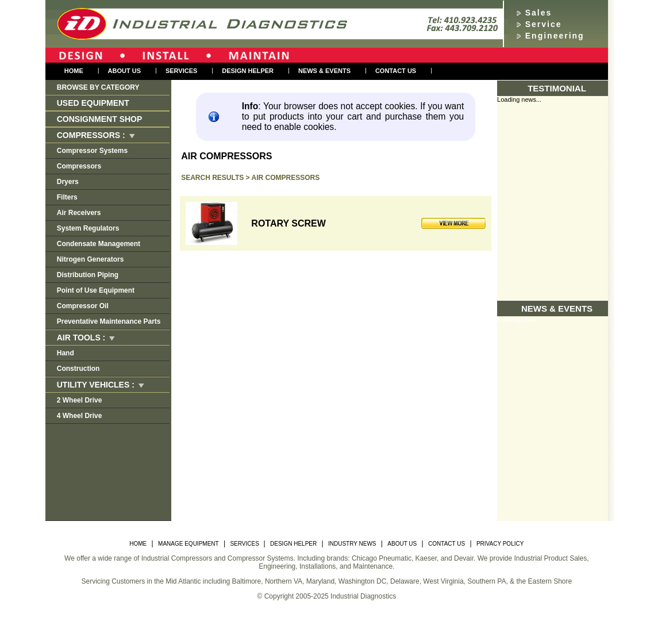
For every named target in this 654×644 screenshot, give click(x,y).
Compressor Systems (92, 151)
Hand (66, 353)
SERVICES (245, 544)
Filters (67, 197)
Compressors (79, 166)
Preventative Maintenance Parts (109, 321)
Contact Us (396, 71)
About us (124, 71)
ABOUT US (402, 544)
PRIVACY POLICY (500, 544)
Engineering (555, 36)
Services (181, 71)
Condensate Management (99, 244)
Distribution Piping (88, 275)
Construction (78, 369)
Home (74, 71)
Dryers (68, 182)
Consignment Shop (100, 119)
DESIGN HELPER (293, 544)
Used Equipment (93, 103)
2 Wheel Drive (80, 400)
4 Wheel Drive (80, 416)
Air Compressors (286, 178)
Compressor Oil (83, 306)
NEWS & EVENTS (324, 71)
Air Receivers (79, 213)
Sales (539, 13)
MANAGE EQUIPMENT (188, 544)
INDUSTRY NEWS (352, 544)
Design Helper (248, 71)
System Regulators (88, 228)
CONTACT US (447, 544)
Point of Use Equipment (96, 290)
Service (544, 24)
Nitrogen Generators (91, 259)
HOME (138, 544)
